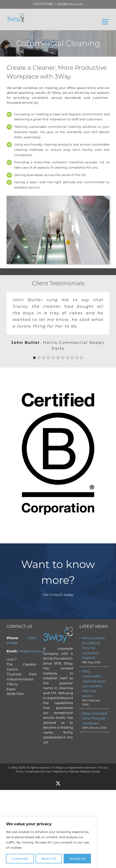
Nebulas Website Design (84, 771)
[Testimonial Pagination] (34, 358)
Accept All (77, 859)
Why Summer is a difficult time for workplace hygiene (94, 648)
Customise (20, 859)
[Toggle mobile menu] (106, 22)
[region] (48, 842)
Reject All (49, 859)
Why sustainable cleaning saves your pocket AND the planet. (94, 684)
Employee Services (39, 771)
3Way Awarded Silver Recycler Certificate (95, 718)
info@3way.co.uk (70, 4)
